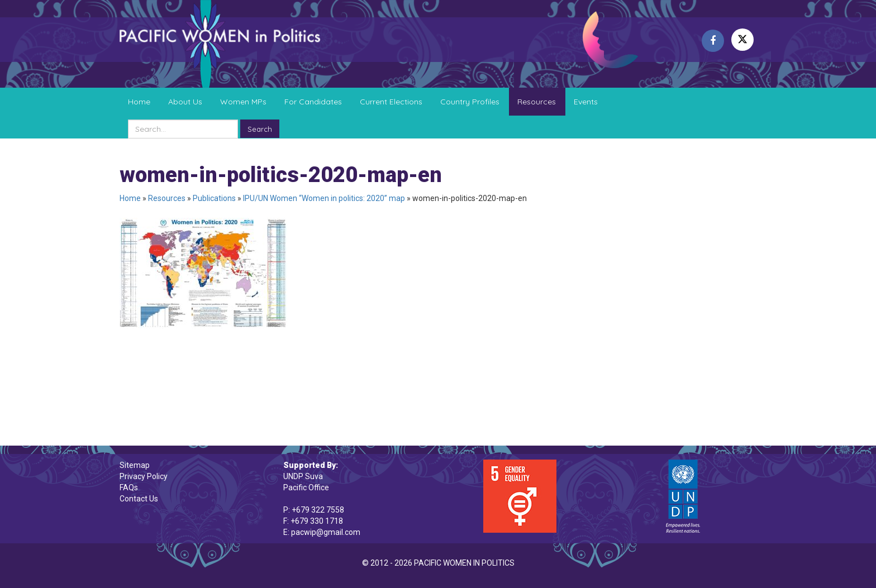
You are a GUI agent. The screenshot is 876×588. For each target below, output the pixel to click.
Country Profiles (470, 102)
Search (260, 129)
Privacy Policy (144, 476)
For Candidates (313, 102)
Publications (214, 198)
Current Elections (391, 102)
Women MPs (243, 102)
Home (139, 102)
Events (586, 102)
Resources (537, 102)
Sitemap (135, 465)
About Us (185, 102)
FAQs (129, 487)
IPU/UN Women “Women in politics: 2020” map (324, 198)
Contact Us (139, 499)
